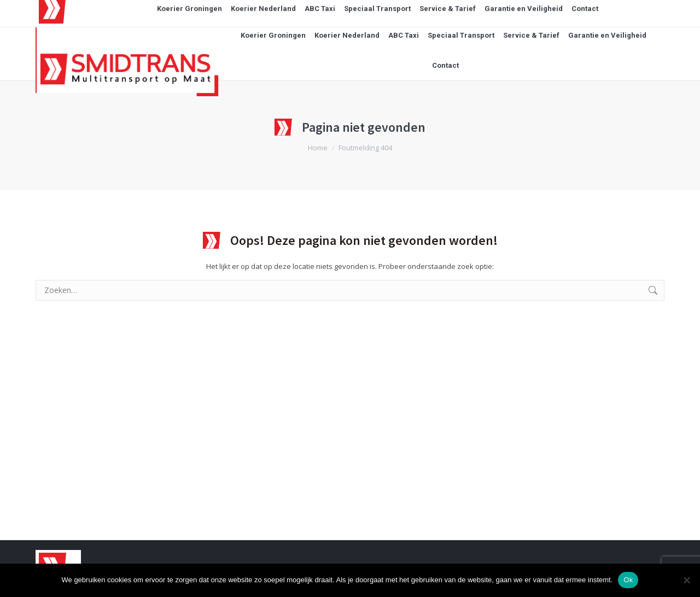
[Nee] (686, 580)
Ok (628, 580)
